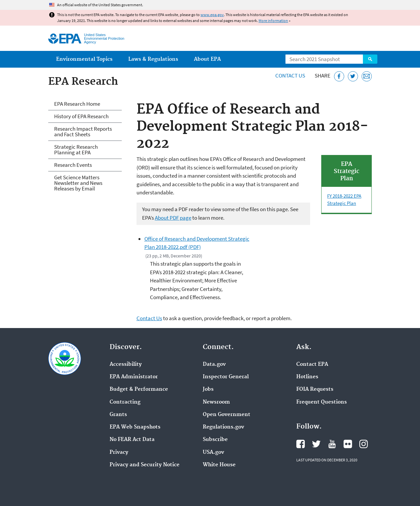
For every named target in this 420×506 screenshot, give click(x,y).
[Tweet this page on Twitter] (353, 76)
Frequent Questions (322, 402)
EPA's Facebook (301, 444)
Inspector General (226, 377)
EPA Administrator (134, 377)
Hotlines (307, 377)
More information (273, 21)
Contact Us (290, 76)
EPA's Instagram (364, 444)
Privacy (119, 452)
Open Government (227, 415)
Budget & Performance (139, 389)
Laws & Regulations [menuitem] (153, 59)
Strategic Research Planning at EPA (76, 150)
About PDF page (173, 218)
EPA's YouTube (332, 444)
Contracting (125, 402)
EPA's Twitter (316, 444)
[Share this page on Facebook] (339, 76)
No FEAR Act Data (132, 440)
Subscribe (215, 440)
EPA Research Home (77, 104)
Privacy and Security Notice (145, 465)
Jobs (208, 389)
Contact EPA (312, 364)
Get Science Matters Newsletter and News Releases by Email (78, 183)
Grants (118, 415)
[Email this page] (367, 76)
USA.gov (213, 452)
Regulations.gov (223, 427)
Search (370, 59)
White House (219, 465)
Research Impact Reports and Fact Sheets (83, 132)
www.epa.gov (212, 15)
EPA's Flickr (348, 444)
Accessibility (126, 364)
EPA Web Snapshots (135, 427)
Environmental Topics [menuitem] (84, 59)
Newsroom (216, 402)
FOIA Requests (315, 389)
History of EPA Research (81, 116)
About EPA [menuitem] (207, 59)
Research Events (73, 165)
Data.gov (214, 364)
